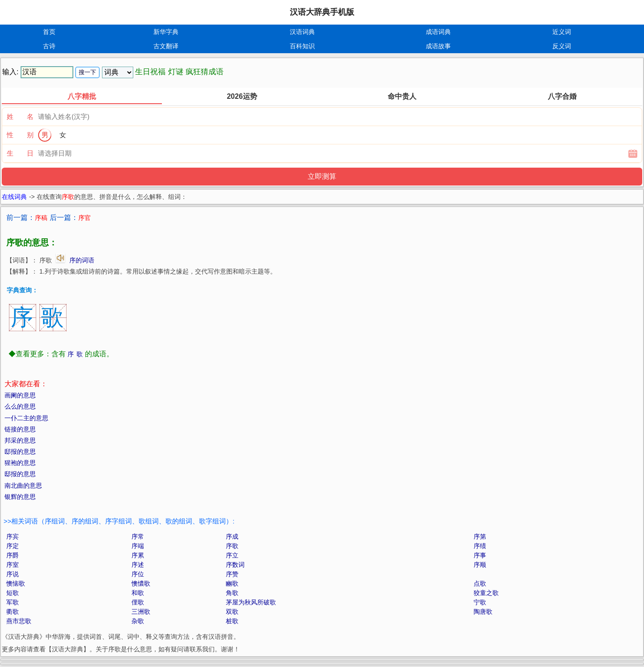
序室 (13, 565)
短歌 (13, 593)
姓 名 (20, 116)
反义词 (562, 46)
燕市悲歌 (19, 621)
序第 (480, 536)
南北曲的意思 (23, 485)
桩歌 (232, 621)
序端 (138, 546)
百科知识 (302, 46)
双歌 (232, 612)
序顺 (480, 565)
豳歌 (232, 583)
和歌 (138, 593)
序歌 (232, 546)
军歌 (13, 602)
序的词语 (82, 260)
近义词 (562, 32)
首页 (49, 32)
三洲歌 (141, 612)
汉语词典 (302, 32)
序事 (480, 555)
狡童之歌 (486, 593)
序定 (13, 546)
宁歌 (480, 602)
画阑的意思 (20, 395)
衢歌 (13, 612)
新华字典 (166, 32)
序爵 (13, 555)
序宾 (13, 536)
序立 (232, 555)
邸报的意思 (20, 452)
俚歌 (138, 602)
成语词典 (438, 32)
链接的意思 (20, 429)
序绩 (480, 546)
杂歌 (138, 621)
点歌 (480, 583)
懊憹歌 (141, 583)
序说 (13, 574)
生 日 (20, 153)
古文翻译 (166, 46)
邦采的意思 (20, 440)
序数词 (235, 565)
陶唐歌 (483, 612)
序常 (138, 536)
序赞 (232, 574)
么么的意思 (20, 406)
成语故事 (438, 46)
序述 (138, 565)
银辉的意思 (20, 497)
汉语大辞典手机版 (322, 12)
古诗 (49, 46)
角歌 (232, 593)
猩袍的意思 (20, 463)
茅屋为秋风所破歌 (251, 602)
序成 (232, 536)
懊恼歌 (16, 583)
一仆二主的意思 (26, 418)
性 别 (20, 135)
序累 (138, 555)
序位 (138, 574)
